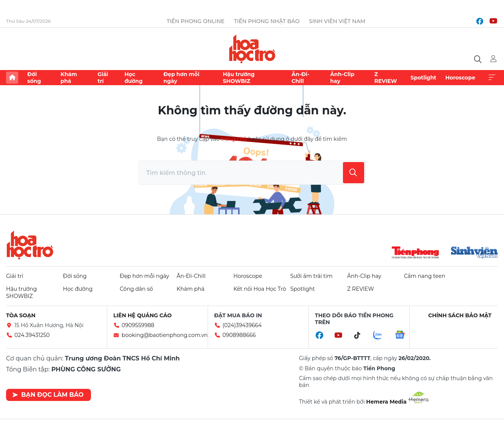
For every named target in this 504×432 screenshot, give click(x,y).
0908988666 (239, 335)
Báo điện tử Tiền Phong (252, 49)
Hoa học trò (30, 245)
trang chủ (234, 139)
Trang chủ (12, 78)
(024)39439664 (242, 325)
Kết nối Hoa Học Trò (260, 289)
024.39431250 (32, 335)
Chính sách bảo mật (460, 315)
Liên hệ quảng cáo (142, 315)
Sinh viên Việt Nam (337, 21)
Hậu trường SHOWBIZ (239, 78)
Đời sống (34, 78)
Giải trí (103, 78)
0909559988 (138, 325)
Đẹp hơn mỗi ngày (181, 78)
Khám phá (69, 78)
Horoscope (460, 78)
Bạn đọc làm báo (48, 395)
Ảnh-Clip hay (342, 78)
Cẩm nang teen (425, 276)
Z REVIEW (386, 78)
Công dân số (136, 289)
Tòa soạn (21, 315)
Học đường (133, 78)
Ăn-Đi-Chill (300, 78)
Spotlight (423, 78)
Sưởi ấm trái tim (311, 276)
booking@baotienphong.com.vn (165, 335)
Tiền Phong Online (196, 21)
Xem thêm (492, 78)
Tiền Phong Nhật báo (267, 21)
